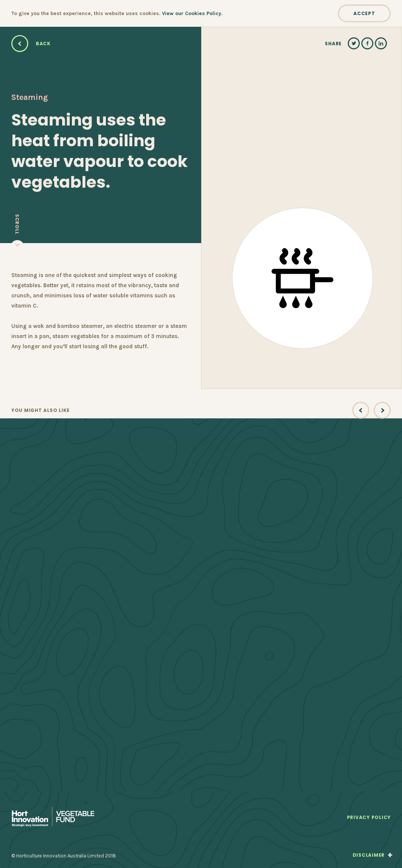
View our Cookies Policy (192, 13)
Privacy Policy (369, 818)
